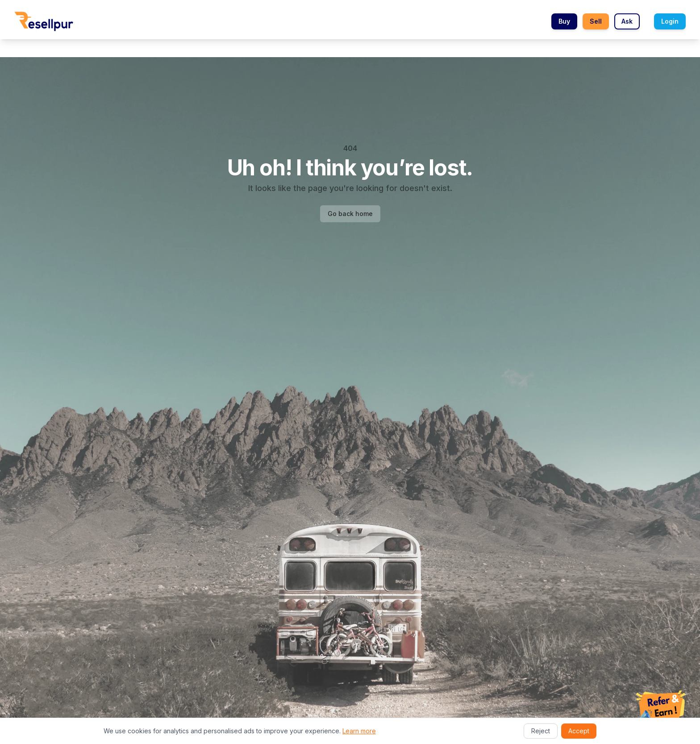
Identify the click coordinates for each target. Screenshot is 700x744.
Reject (541, 731)
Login (670, 21)
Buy (564, 21)
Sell (596, 21)
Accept (579, 731)
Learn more (359, 731)
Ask (627, 21)
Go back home (350, 214)
